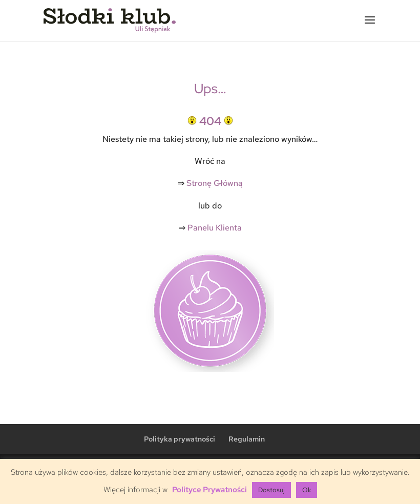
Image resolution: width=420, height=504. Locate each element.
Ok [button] (307, 490)
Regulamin (247, 439)
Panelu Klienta (215, 228)
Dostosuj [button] (271, 490)
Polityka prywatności (180, 439)
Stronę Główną (215, 183)
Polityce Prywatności (209, 490)
